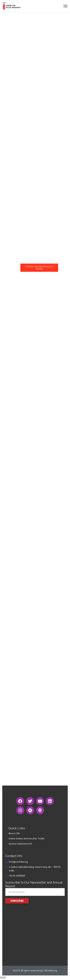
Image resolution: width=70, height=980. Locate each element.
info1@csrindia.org (18, 862)
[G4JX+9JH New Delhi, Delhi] (35, 935)
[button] (39, 268)
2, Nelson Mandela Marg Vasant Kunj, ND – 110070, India (35, 869)
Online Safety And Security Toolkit (26, 839)
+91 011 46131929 (17, 876)
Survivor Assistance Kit (20, 844)
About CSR (14, 833)
